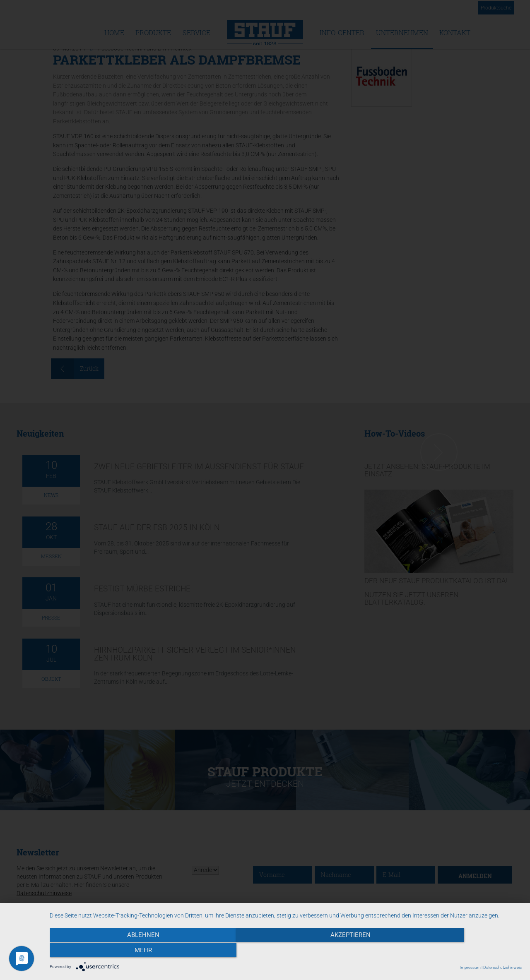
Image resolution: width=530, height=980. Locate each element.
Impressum (470, 967)
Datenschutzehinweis (502, 967)
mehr (451, 951)
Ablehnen (120, 951)
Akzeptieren (286, 951)
